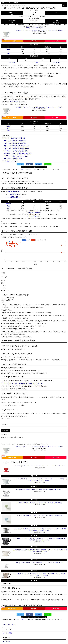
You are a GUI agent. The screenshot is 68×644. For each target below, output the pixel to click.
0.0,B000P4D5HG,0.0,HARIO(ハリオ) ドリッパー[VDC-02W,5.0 (22, 605)
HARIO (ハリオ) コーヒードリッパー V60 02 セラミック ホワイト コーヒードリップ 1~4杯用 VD (39, 30)
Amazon (8, 49)
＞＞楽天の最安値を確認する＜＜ (34, 212)
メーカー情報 (7, 633)
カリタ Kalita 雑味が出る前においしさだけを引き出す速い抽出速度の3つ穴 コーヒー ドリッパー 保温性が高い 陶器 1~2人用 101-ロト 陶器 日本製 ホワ (40, 551)
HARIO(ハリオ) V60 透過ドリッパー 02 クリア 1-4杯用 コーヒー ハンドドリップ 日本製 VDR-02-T (39, 490)
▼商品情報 (12, 63)
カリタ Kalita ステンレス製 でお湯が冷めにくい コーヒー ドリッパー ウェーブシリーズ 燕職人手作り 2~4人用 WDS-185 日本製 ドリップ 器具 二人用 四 (40, 530)
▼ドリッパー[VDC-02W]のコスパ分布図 (16, 146)
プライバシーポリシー (10, 625)
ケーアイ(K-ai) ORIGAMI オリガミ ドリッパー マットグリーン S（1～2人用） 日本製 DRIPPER (39, 503)
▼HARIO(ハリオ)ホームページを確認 (15, 156)
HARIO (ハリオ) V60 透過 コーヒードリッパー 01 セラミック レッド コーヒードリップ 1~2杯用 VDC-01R (39, 466)
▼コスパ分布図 (56, 63)
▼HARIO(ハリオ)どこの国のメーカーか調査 (17, 154)
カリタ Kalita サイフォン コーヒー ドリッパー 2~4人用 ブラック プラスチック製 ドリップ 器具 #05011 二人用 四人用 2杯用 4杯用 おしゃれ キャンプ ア (40, 539)
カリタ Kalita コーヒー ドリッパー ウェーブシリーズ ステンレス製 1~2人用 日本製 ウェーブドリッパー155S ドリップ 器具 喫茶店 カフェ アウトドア (40, 575)
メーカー (9, 3)
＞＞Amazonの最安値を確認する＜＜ (13, 197)
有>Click (34, 22)
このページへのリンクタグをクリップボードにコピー (34, 167)
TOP (3, 3)
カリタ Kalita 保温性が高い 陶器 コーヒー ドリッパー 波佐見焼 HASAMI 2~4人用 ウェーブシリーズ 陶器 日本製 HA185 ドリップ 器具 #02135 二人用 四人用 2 (40, 480)
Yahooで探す (56, 41)
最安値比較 (34, 476)
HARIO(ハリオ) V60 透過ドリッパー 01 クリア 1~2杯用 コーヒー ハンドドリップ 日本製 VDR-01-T (39, 563)
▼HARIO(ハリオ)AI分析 (10, 161)
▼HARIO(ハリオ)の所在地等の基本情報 (15, 151)
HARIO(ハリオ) (17, 3)
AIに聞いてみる (6, 430)
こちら (21, 169)
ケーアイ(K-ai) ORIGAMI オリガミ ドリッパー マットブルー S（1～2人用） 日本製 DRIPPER (39, 516)
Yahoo (8, 54)
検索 (65, 5)
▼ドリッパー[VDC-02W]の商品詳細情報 (16, 148)
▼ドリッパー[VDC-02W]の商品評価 (14, 141)
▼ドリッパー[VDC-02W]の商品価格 (14, 143)
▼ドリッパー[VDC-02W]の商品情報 (14, 138)
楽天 (8, 51)
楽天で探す (34, 41)
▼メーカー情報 (34, 63)
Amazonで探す (12, 41)
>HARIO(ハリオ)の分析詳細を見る (34, 28)
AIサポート (7, 641)
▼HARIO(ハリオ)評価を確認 (12, 159)
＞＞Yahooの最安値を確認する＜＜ (34, 216)
